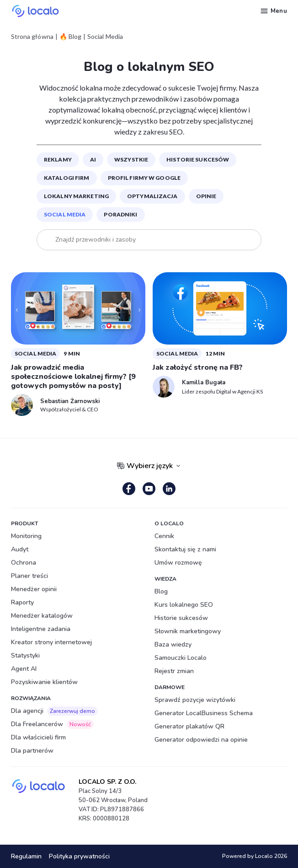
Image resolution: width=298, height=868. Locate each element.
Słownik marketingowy (188, 631)
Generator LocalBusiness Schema (204, 713)
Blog (161, 591)
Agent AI (24, 669)
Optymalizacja (152, 196)
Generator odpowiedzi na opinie (201, 740)
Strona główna (32, 37)
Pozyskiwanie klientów (44, 682)
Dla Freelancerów (52, 724)
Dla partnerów (32, 751)
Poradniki (120, 214)
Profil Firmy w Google (144, 178)
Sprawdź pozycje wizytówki (195, 700)
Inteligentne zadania (41, 629)
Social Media (65, 214)
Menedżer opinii (34, 589)
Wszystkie (131, 159)
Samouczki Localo (181, 658)
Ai (93, 159)
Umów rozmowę (178, 563)
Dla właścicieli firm (38, 737)
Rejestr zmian (174, 671)
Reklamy (58, 159)
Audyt (20, 549)
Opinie (206, 196)
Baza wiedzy (173, 644)
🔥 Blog (70, 37)
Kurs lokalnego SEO (184, 605)
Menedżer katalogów (42, 616)
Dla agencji (54, 711)
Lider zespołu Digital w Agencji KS (222, 391)
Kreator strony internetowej (51, 642)
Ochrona (24, 563)
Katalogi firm (67, 178)
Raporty (22, 602)
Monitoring (26, 536)
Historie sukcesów (198, 159)
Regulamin (26, 856)
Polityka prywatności (79, 856)
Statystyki (25, 655)
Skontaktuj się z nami (185, 549)
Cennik (164, 536)
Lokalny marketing (76, 196)
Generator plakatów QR (189, 726)
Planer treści (29, 576)
